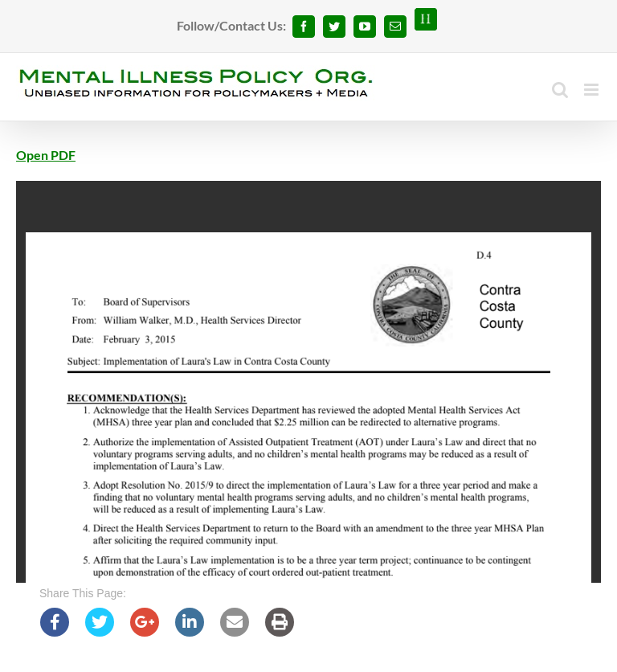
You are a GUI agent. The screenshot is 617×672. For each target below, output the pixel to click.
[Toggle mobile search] (560, 90)
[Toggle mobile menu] (592, 90)
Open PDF (46, 155)
